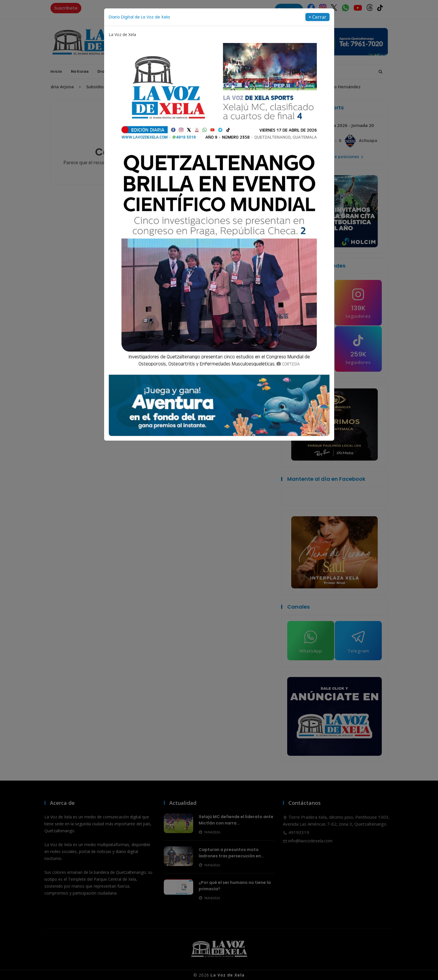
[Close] (317, 17)
